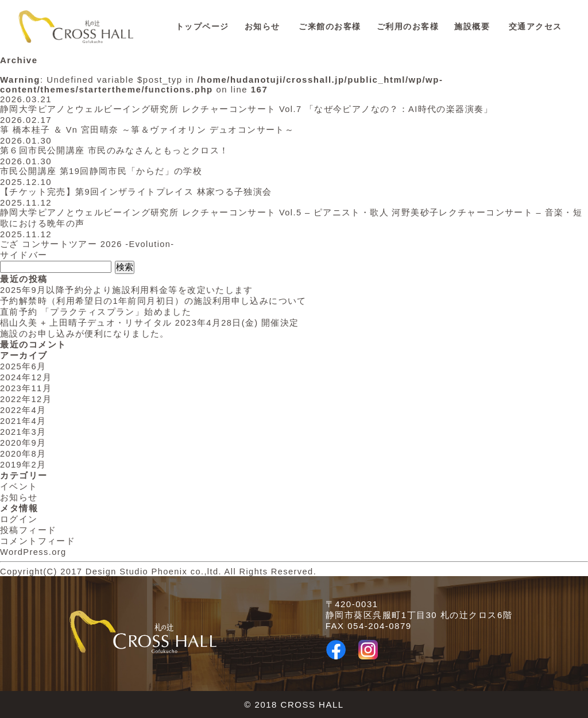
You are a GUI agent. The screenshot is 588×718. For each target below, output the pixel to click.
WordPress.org (34, 552)
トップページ (202, 27)
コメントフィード (38, 541)
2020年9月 (24, 443)
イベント (19, 486)
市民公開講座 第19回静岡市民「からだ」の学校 (102, 171)
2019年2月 (24, 464)
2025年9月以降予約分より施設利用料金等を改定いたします (128, 290)
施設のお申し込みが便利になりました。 (85, 333)
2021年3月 (24, 432)
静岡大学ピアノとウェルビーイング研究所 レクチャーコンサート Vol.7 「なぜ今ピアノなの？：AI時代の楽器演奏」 (249, 109)
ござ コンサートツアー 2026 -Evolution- (89, 244)
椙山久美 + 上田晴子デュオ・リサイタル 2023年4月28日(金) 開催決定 (151, 323)
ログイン (19, 519)
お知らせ (262, 27)
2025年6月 (24, 366)
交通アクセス (535, 27)
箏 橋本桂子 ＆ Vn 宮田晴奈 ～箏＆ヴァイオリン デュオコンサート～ (148, 130)
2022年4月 (24, 410)
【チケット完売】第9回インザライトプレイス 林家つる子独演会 (137, 192)
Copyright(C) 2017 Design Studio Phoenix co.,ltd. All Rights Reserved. (164, 571)
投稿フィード (28, 530)
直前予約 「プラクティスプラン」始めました (96, 312)
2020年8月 (24, 453)
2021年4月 (24, 421)
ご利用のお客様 (408, 27)
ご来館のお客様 (330, 27)
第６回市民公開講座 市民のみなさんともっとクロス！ (115, 150)
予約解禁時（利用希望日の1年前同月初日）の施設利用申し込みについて (154, 301)
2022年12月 (26, 399)
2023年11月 (26, 388)
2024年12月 (26, 377)
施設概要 (472, 27)
